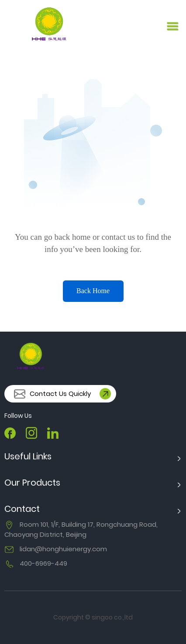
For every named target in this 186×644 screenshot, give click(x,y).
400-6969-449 (43, 563)
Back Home (93, 291)
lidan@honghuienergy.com (63, 549)
